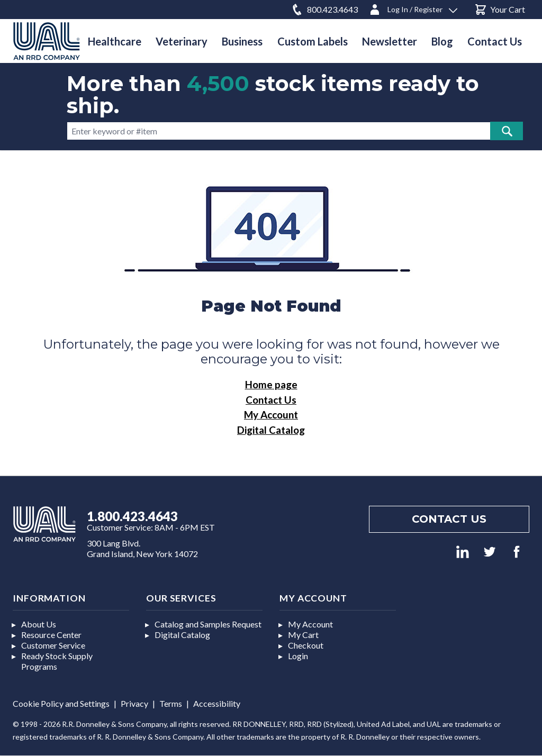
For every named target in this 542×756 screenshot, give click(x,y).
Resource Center (51, 635)
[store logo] (47, 41)
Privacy (134, 703)
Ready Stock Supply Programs (57, 661)
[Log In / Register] (413, 8)
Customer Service (53, 645)
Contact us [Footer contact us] (449, 519)
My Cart (303, 635)
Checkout (306, 645)
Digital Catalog (271, 430)
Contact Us (271, 400)
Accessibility (217, 703)
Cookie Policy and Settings (61, 703)
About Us (39, 624)
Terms (171, 703)
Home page (271, 384)
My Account (271, 415)
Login (298, 656)
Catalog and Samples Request (208, 624)
